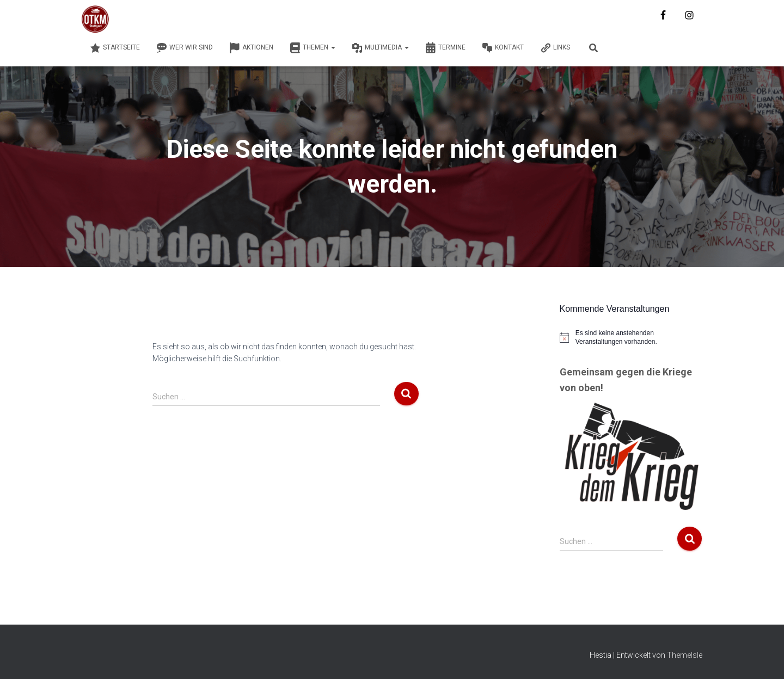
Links (555, 48)
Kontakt (503, 48)
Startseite (115, 48)
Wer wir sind (185, 48)
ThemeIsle (685, 655)
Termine (445, 48)
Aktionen (251, 48)
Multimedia (380, 48)
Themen (313, 48)
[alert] (631, 338)
